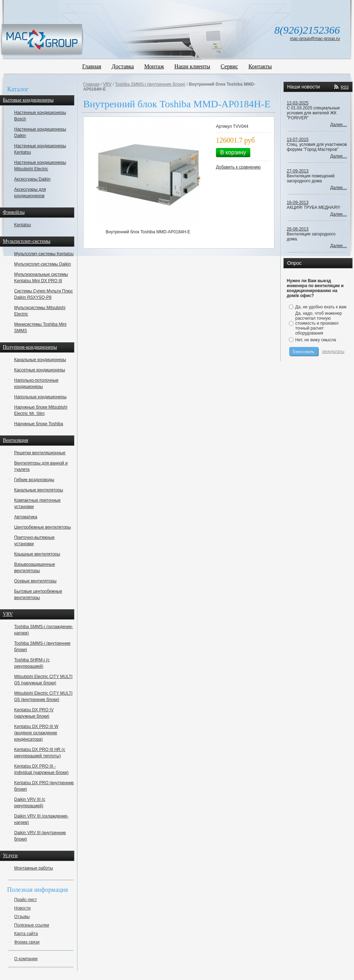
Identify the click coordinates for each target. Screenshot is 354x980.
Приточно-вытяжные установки (34, 541)
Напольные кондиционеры (40, 397)
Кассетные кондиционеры (40, 370)
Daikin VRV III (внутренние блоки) (40, 836)
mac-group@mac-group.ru (315, 39)
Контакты (260, 66)
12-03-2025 (298, 103)
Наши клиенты (192, 66)
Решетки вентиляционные (40, 453)
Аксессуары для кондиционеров (30, 193)
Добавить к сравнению (238, 167)
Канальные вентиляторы (39, 490)
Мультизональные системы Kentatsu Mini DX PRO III (41, 278)
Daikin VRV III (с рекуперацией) (30, 803)
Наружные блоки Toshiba (39, 424)
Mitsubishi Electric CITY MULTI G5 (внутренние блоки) (43, 696)
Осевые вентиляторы (35, 581)
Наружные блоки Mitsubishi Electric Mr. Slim (41, 410)
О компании (26, 959)
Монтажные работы (34, 868)
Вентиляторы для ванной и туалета (41, 466)
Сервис (229, 66)
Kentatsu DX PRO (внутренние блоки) (44, 786)
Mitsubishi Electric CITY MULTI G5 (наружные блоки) (43, 680)
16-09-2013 (298, 203)
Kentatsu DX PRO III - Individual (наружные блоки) (41, 769)
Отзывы (22, 917)
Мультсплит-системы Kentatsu (44, 254)
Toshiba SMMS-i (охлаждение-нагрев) (44, 630)
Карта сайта (26, 934)
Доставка (123, 66)
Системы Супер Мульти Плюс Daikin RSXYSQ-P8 (44, 294)
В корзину (233, 152)
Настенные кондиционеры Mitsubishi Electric (40, 166)
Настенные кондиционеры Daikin (40, 132)
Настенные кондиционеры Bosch (40, 116)
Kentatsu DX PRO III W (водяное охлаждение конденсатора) (36, 733)
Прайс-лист (25, 900)
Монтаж (154, 66)
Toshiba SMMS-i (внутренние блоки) (42, 646)
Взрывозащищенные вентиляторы (35, 568)
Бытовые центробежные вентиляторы (38, 594)
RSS (345, 87)
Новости (22, 908)
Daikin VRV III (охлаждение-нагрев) (41, 819)
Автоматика (26, 517)
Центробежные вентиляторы (42, 527)
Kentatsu (22, 225)
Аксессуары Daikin (32, 179)
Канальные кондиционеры (40, 360)
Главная (92, 66)
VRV (107, 84)
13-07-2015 (298, 139)
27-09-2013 (298, 171)
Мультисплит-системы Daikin (42, 264)
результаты (333, 352)
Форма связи (27, 942)
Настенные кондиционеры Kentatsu (40, 149)
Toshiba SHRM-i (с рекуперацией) (32, 663)
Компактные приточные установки (37, 503)
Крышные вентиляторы (37, 554)
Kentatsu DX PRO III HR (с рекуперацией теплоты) (40, 753)
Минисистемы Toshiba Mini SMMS (40, 327)
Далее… (339, 125)
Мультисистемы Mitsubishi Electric (40, 311)
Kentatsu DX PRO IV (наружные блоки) (34, 713)
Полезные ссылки (32, 925)
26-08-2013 (298, 229)
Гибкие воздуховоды (34, 480)
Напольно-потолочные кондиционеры (36, 383)
